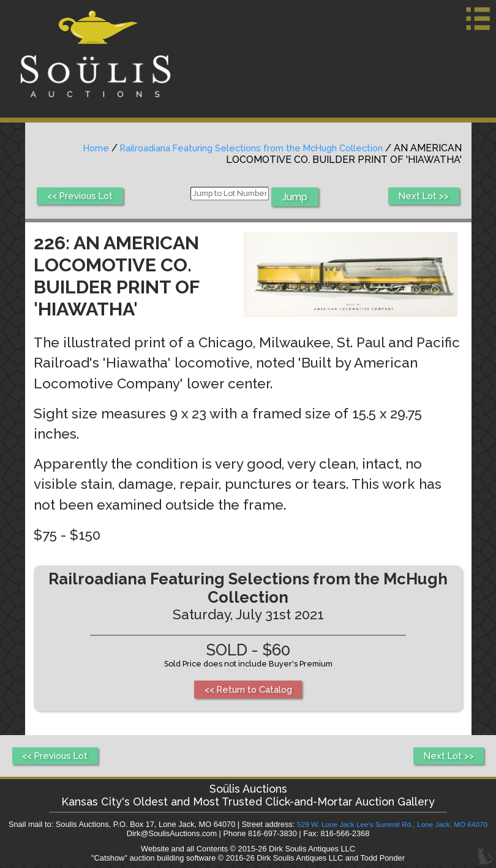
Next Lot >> (422, 197)
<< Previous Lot (84, 197)
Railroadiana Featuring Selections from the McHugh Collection (240, 148)
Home (73, 148)
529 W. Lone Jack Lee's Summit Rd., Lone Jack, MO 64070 (392, 827)
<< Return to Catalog (248, 690)
